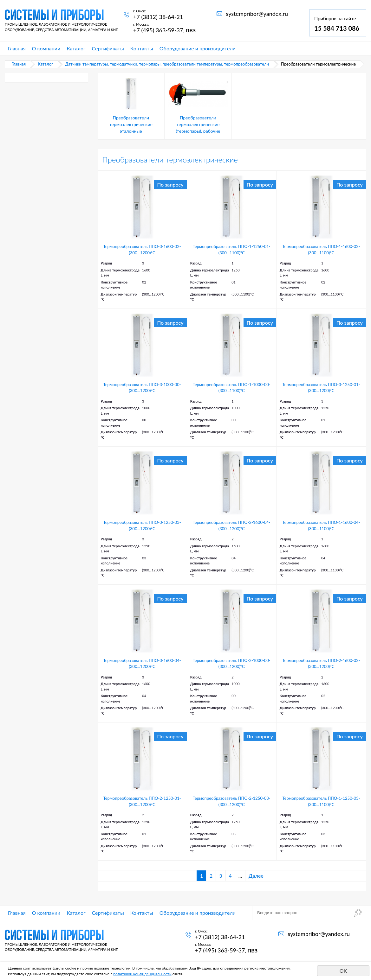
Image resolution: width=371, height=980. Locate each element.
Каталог (76, 48)
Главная (17, 48)
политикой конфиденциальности (142, 974)
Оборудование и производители (198, 48)
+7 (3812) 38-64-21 (158, 17)
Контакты (142, 48)
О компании (46, 48)
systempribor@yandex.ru (257, 14)
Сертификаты (108, 48)
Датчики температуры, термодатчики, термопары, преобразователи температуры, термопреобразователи (167, 64)
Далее (256, 876)
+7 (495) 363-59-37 (158, 30)
